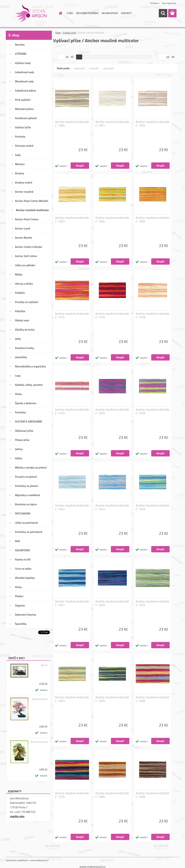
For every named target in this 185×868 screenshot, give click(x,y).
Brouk (44, 665)
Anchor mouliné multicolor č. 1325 (112, 411)
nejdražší (94, 68)
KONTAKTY (126, 13)
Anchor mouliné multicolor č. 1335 (153, 411)
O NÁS (70, 13)
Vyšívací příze (69, 33)
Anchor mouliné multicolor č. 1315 (72, 315)
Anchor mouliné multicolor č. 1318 (153, 315)
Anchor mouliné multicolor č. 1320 (72, 411)
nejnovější (108, 68)
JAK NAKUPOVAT (110, 13)
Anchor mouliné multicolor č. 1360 (153, 699)
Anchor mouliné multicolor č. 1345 (153, 507)
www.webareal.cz (39, 860)
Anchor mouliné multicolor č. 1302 (153, 124)
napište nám (17, 816)
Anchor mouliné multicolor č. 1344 (112, 507)
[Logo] (31, 13)
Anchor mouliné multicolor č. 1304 (112, 220)
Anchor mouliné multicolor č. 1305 (153, 220)
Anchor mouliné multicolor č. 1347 (72, 603)
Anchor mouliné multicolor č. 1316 (112, 315)
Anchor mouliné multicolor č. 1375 (72, 795)
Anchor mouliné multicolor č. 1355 (112, 699)
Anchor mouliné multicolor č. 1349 (112, 603)
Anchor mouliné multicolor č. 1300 (72, 124)
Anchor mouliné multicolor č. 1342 (72, 507)
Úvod (58, 33)
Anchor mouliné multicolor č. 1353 (72, 699)
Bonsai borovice (39, 742)
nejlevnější (79, 68)
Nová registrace (169, 3)
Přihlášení (155, 3)
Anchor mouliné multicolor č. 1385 (112, 795)
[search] (163, 13)
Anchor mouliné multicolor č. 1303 (72, 220)
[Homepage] (60, 13)
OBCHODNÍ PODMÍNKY (87, 13)
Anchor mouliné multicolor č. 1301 (112, 124)
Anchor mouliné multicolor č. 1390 (153, 795)
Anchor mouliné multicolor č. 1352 (153, 603)
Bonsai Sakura (40, 699)
